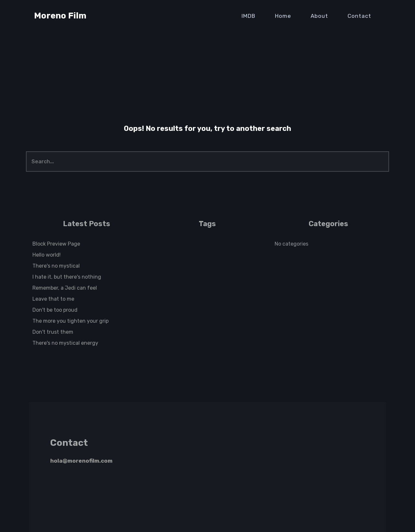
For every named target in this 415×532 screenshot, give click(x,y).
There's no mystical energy (65, 343)
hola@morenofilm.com (81, 461)
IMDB (249, 16)
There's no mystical (56, 266)
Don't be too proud (55, 310)
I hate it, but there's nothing (67, 277)
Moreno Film (60, 16)
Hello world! (47, 255)
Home (283, 16)
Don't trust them (53, 332)
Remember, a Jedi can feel (65, 288)
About (319, 16)
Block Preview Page (56, 244)
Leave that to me (53, 299)
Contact (359, 16)
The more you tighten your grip (71, 321)
